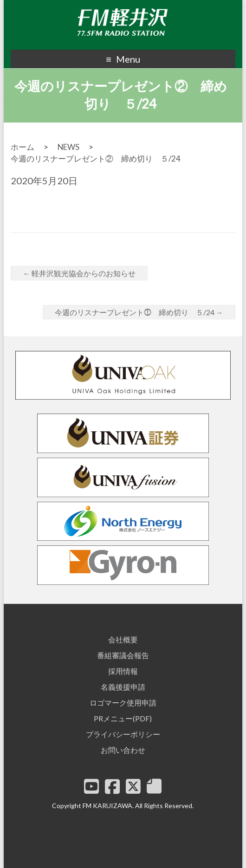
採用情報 (123, 671)
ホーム (23, 147)
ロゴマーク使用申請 (123, 703)
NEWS (68, 147)
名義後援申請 (123, 687)
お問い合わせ (123, 750)
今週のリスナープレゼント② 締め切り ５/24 (96, 159)
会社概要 (123, 639)
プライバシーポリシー (123, 734)
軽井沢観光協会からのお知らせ (79, 273)
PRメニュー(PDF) (123, 718)
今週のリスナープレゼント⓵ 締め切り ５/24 (139, 312)
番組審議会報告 (123, 655)
